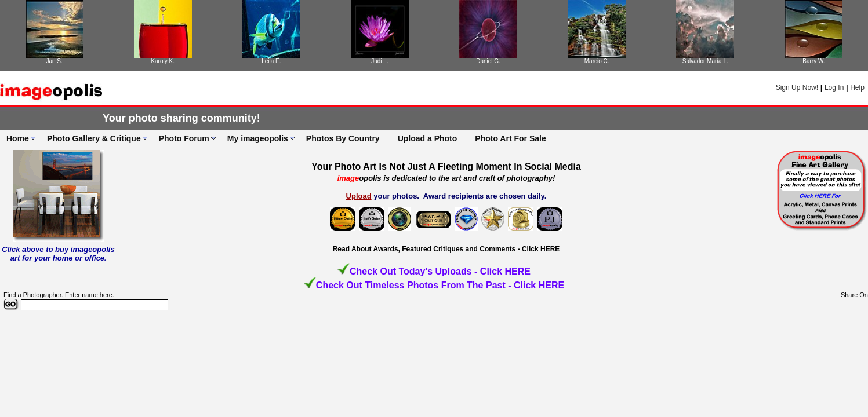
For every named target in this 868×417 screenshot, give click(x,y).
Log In (834, 87)
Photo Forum (184, 138)
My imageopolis (258, 138)
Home (18, 138)
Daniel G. (488, 61)
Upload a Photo (428, 138)
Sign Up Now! (797, 87)
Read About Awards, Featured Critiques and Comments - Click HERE (446, 249)
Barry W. (813, 61)
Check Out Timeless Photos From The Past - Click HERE (440, 285)
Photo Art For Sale (510, 138)
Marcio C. (597, 61)
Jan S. (54, 61)
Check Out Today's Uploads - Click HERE (440, 271)
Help (857, 87)
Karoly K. (163, 61)
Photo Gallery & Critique (94, 138)
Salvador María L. (705, 61)
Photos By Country (343, 138)
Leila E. (271, 61)
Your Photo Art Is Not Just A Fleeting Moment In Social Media (446, 167)
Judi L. (379, 61)
